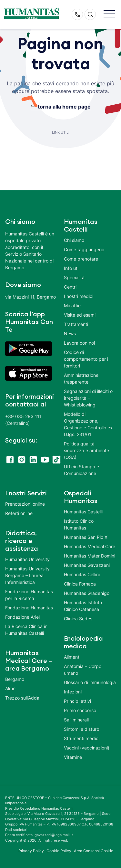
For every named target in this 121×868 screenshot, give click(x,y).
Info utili (72, 268)
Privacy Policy (31, 851)
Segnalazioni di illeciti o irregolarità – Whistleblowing (88, 398)
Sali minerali (76, 720)
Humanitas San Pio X (86, 537)
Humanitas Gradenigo (87, 593)
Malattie (72, 305)
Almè (10, 688)
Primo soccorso (80, 710)
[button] (109, 14)
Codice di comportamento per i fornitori (86, 359)
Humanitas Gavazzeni (87, 565)
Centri (70, 287)
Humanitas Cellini (82, 574)
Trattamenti (76, 324)
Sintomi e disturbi (82, 729)
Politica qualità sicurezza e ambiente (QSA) (86, 450)
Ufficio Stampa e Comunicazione (81, 470)
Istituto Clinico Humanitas (79, 524)
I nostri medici (79, 296)
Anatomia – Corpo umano (83, 670)
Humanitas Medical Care (90, 546)
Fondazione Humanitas (29, 608)
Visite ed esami (80, 315)
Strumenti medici (82, 738)
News (70, 334)
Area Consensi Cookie (94, 851)
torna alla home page (64, 107)
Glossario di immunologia (90, 682)
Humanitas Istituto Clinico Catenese (83, 606)
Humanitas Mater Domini (90, 556)
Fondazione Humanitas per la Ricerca (29, 595)
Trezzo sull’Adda (22, 698)
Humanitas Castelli (83, 512)
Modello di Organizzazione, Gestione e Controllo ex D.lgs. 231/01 (88, 424)
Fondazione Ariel (22, 617)
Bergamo (15, 679)
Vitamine (73, 757)
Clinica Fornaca (80, 584)
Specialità (74, 277)
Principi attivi (77, 701)
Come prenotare (81, 259)
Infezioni (73, 692)
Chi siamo (74, 240)
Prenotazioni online (25, 504)
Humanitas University (27, 559)
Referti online (19, 513)
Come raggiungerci (84, 249)
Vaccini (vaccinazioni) (87, 748)
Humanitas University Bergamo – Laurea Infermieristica (27, 575)
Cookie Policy (59, 851)
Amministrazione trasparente (81, 378)
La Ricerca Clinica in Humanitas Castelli (26, 630)
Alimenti (72, 657)
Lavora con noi (79, 343)
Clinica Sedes (78, 619)
